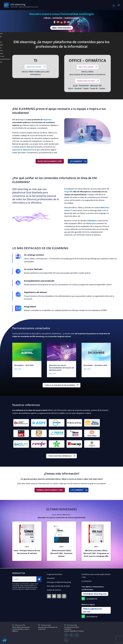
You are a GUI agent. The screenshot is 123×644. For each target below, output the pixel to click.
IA (105, 210)
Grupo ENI (68, 192)
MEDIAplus (92, 221)
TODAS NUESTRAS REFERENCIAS (60, 456)
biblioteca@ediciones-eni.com (93, 610)
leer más (18, 369)
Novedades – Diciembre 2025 (95, 365)
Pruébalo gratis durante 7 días (50, 490)
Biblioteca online (34, 67)
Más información (62, 28)
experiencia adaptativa (22, 150)
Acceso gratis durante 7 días (50, 161)
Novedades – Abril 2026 (24, 365)
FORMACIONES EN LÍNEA (86, 81)
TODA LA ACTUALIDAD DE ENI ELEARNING (60, 385)
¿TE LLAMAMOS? (76, 161)
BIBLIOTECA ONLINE (86, 67)
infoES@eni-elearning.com (95, 594)
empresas (47, 120)
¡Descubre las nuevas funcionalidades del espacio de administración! (61, 368)
